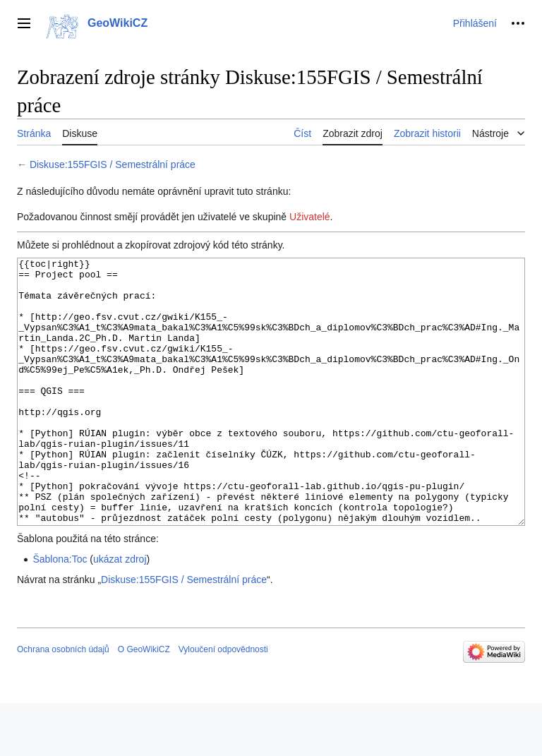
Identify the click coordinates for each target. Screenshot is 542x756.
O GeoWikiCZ (144, 702)
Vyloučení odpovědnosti (223, 702)
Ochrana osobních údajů (63, 702)
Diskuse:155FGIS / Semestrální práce (113, 164)
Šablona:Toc (60, 612)
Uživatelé (310, 217)
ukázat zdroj (120, 612)
